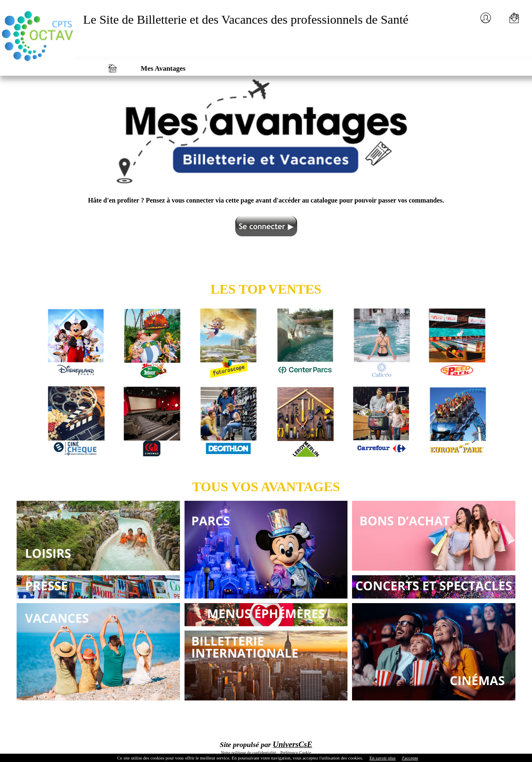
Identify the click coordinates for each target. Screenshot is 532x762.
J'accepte (410, 758)
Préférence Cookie (295, 753)
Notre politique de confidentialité (248, 753)
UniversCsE (292, 744)
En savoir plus (383, 758)
